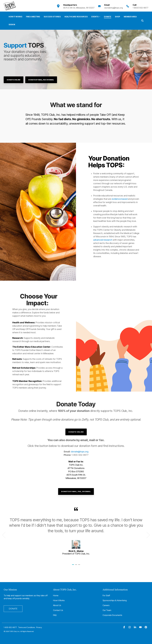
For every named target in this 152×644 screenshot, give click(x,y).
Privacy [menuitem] (39, 627)
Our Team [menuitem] (107, 610)
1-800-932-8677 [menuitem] (10, 627)
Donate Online (76, 432)
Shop (118, 17)
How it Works (15, 17)
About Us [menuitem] (57, 605)
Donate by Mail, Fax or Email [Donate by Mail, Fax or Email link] (41, 80)
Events (96, 17)
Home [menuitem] (56, 595)
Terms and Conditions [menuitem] (27, 627)
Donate (108, 17)
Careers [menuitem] (106, 605)
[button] (124, 627)
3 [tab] (79, 566)
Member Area (130, 17)
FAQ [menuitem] (55, 615)
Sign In (12, 25)
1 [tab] (73, 566)
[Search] (142, 21)
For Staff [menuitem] (106, 595)
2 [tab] (76, 566)
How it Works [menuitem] (59, 600)
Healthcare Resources (76, 17)
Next (147, 535)
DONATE (13, 609)
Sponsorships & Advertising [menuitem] (115, 600)
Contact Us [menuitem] (58, 610)
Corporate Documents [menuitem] (112, 615)
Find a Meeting (33, 17)
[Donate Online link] (14, 80)
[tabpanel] (76, 534)
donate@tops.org (80, 452)
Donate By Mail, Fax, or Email (76, 491)
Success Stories (52, 17)
